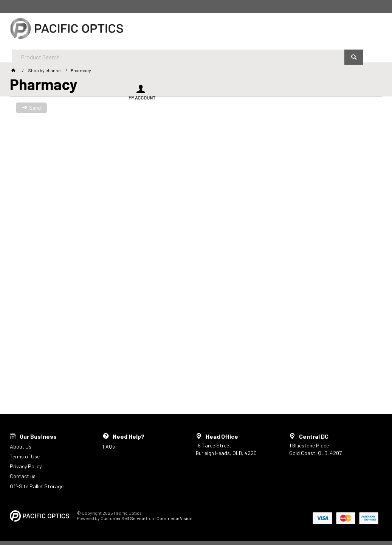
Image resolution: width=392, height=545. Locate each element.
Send (35, 108)
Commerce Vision (174, 518)
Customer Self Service (123, 518)
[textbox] (175, 30)
